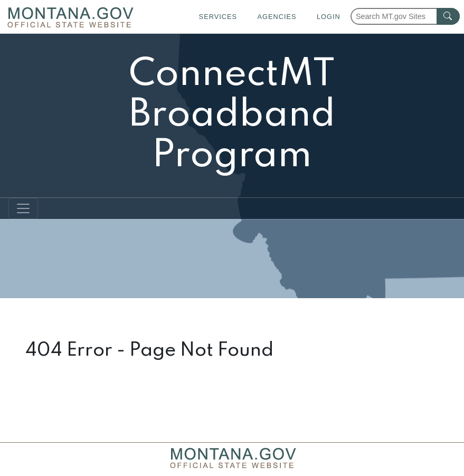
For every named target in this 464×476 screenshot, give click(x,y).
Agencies (277, 17)
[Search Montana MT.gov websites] (405, 16)
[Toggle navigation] (23, 208)
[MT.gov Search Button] (448, 16)
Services (218, 17)
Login (329, 17)
